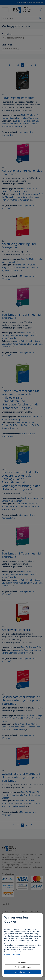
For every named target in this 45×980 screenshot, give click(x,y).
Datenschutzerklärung (12, 954)
